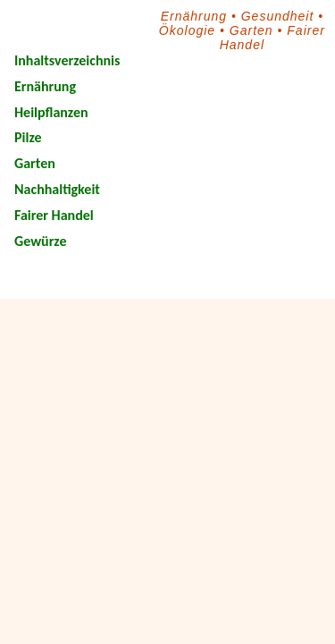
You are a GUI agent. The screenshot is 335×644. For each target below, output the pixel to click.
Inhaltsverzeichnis (67, 60)
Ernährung (194, 16)
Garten (251, 30)
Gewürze (40, 241)
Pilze (28, 137)
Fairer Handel (54, 215)
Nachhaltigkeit (57, 189)
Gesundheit (278, 16)
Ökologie (187, 30)
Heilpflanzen (51, 112)
